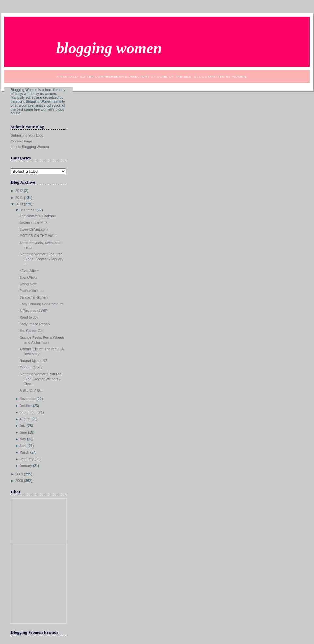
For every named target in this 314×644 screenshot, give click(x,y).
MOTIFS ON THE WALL (38, 236)
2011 (19, 198)
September (28, 412)
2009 (19, 474)
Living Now (28, 284)
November (28, 399)
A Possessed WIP (34, 311)
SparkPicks (28, 277)
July (23, 426)
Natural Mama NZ (33, 361)
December (28, 210)
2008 (19, 481)
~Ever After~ (29, 271)
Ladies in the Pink (33, 222)
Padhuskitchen (31, 291)
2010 (19, 204)
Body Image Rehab (35, 324)
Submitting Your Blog (27, 135)
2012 (19, 191)
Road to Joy (29, 317)
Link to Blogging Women (30, 147)
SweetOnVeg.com (34, 229)
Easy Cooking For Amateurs (41, 304)
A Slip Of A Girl (31, 390)
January (26, 466)
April (23, 446)
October (26, 406)
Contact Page (21, 141)
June (23, 432)
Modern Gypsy (31, 367)
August (25, 419)
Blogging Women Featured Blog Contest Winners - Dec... (40, 379)
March (24, 452)
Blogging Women (109, 48)
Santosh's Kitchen (34, 297)
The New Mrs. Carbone (38, 216)
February (27, 459)
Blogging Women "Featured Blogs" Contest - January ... (41, 259)
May (23, 439)
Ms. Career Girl (31, 331)
